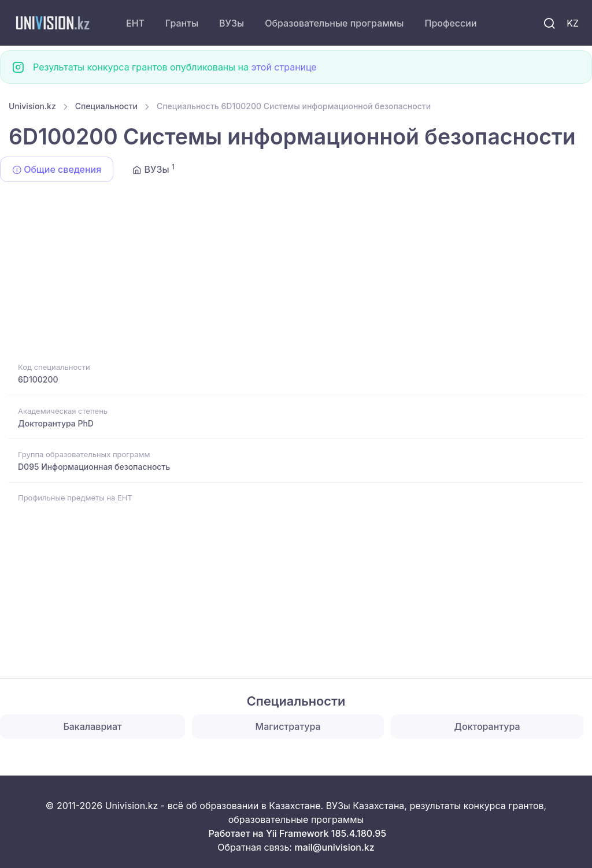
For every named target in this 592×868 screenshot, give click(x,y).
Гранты (182, 23)
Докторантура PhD (56, 423)
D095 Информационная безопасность (94, 467)
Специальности (106, 106)
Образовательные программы (334, 23)
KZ (573, 23)
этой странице (284, 67)
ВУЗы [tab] (153, 169)
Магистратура (288, 726)
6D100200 (38, 379)
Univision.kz (32, 106)
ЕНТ (135, 23)
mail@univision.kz (334, 847)
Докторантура (487, 726)
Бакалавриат (92, 726)
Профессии (450, 23)
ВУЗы (232, 23)
